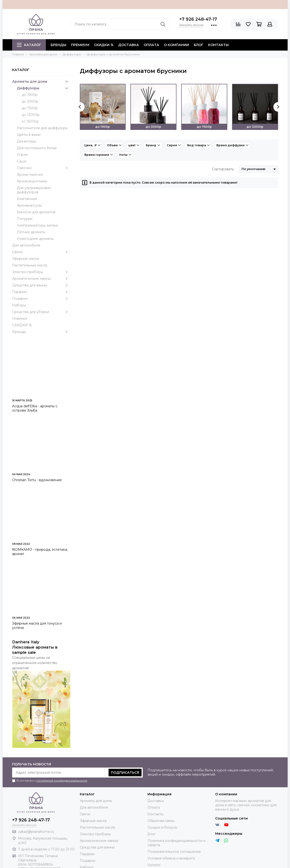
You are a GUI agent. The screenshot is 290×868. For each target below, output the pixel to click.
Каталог (29, 45)
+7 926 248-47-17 (198, 19)
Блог (199, 45)
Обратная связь (161, 821)
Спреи (22, 155)
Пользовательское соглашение (174, 852)
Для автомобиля (26, 245)
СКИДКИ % (104, 45)
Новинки (20, 318)
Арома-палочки (30, 175)
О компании (176, 45)
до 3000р (30, 101)
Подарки (41, 299)
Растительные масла (30, 265)
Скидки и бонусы (162, 827)
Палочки (44, 168)
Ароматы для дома (41, 81)
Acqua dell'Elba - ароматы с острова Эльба (35, 408)
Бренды (41, 332)
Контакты (218, 45)
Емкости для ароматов (36, 212)
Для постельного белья (37, 148)
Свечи (41, 252)
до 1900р (30, 95)
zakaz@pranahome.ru (36, 832)
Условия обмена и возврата (171, 858)
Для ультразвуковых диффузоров (34, 190)
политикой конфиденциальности (62, 780)
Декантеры (26, 141)
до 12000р (31, 115)
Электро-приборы (41, 272)
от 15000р (30, 121)
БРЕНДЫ (58, 45)
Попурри (25, 219)
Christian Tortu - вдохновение (37, 480)
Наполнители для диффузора (42, 128)
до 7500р (30, 108)
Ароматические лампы (41, 279)
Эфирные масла (26, 259)
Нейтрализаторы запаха (37, 225)
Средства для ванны (41, 285)
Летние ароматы (31, 232)
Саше (22, 161)
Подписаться (125, 773)
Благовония (27, 199)
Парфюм (41, 292)
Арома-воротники (32, 181)
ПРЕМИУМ (80, 45)
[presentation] (80, 107)
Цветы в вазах (29, 135)
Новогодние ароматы (35, 239)
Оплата (151, 45)
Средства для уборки (41, 312)
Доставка (129, 45)
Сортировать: (223, 169)
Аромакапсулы (29, 205)
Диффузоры (44, 88)
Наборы (19, 305)
